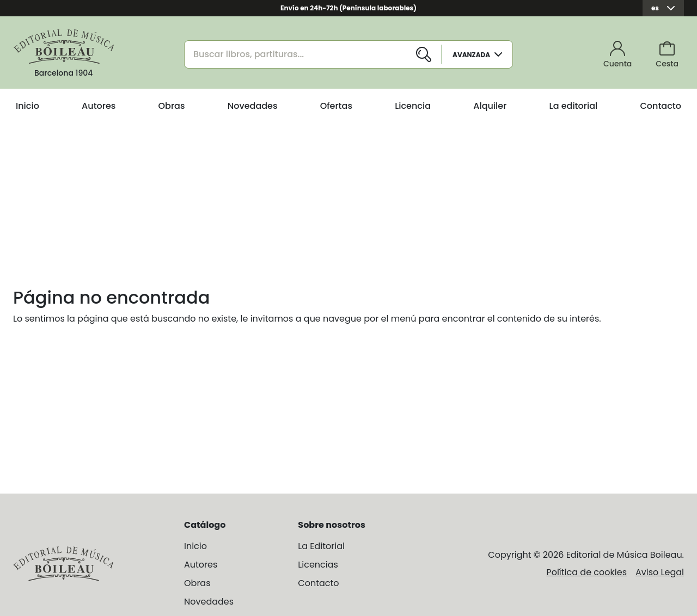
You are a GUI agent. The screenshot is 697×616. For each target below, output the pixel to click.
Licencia (413, 106)
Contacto (661, 106)
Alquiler (490, 106)
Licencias (318, 565)
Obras (172, 106)
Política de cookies (586, 572)
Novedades (253, 106)
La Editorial (321, 546)
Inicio (27, 106)
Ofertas (336, 106)
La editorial (574, 106)
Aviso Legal (660, 572)
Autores (99, 106)
